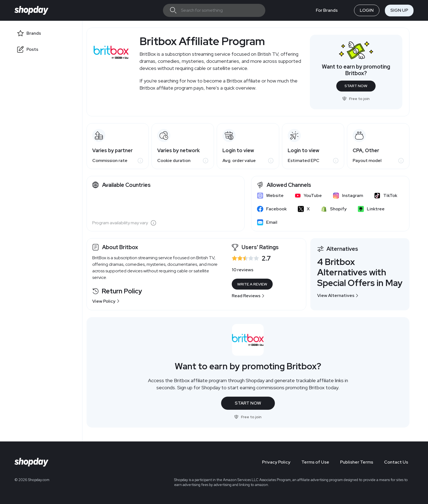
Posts (32, 49)
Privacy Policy (276, 462)
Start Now (356, 86)
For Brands (327, 10)
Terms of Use (315, 462)
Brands (34, 33)
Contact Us (396, 462)
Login (367, 10)
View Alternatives (338, 295)
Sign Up (399, 10)
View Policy (106, 301)
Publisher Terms (357, 462)
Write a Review (252, 284)
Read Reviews (248, 296)
